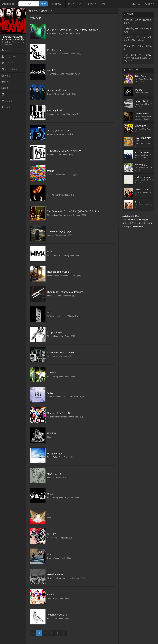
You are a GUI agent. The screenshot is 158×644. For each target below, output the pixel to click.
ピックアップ (74, 4)
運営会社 (146, 220)
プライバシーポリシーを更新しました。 (138, 48)
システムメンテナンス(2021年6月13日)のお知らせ (138, 39)
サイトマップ (135, 223)
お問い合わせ (147, 223)
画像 (5, 88)
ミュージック (9, 69)
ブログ (6, 95)
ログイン (151, 4)
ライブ (6, 76)
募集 (104, 4)
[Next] (63, 633)
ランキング (91, 4)
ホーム (6, 50)
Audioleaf (8, 4)
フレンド (7, 101)
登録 (137, 4)
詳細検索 (58, 4)
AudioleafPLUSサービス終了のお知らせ (138, 21)
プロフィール (9, 57)
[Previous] (33, 633)
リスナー (7, 107)
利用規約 (135, 216)
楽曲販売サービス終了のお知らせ (138, 30)
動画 (5, 82)
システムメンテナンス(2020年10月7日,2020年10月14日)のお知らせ (138, 58)
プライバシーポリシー (132, 220)
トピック (7, 63)
